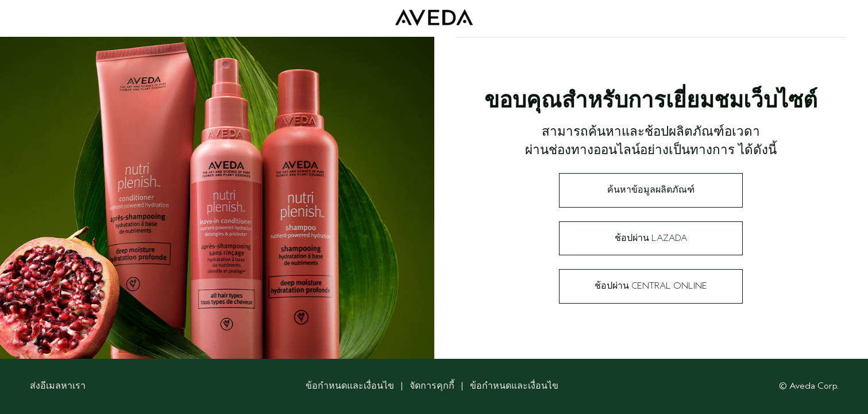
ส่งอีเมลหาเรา (58, 386)
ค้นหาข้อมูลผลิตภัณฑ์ (651, 190)
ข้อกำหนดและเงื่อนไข (350, 386)
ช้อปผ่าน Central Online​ (651, 286)
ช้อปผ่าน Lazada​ (651, 238)
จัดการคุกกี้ (433, 386)
